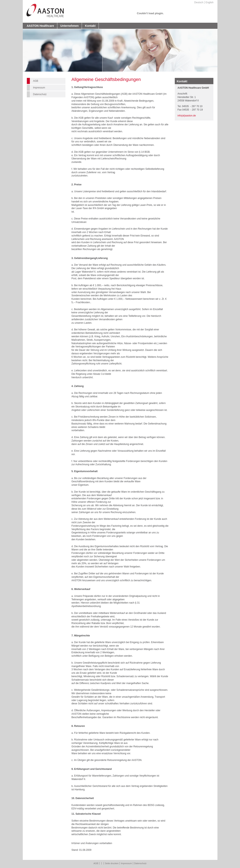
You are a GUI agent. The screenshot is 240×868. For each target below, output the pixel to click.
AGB (36, 81)
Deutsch (199, 2)
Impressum (39, 88)
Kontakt (90, 26)
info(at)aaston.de (187, 116)
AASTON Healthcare (40, 26)
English (209, 2)
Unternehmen (70, 26)
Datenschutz (40, 94)
